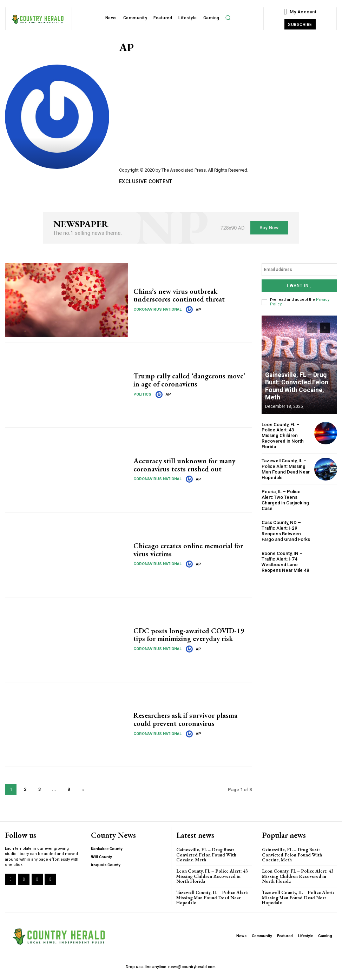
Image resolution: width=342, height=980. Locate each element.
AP (198, 309)
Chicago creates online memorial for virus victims (188, 550)
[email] (300, 270)
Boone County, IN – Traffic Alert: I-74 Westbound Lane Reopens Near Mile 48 (285, 555)
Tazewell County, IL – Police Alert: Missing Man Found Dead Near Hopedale (285, 463)
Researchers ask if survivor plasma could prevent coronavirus (185, 720)
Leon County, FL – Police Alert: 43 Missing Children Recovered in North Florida (286, 432)
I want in (299, 286)
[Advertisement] (228, 107)
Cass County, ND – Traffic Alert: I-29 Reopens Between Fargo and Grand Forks (285, 524)
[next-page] (83, 789)
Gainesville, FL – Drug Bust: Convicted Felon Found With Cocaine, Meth (300, 390)
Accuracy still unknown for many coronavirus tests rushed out (185, 465)
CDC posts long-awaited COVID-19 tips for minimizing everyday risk (188, 635)
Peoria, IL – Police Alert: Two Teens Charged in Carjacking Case (285, 494)
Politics (142, 394)
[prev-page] (312, 327)
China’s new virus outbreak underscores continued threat (179, 295)
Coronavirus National (157, 309)
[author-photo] (189, 309)
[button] (228, 18)
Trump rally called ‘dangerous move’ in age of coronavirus (192, 380)
